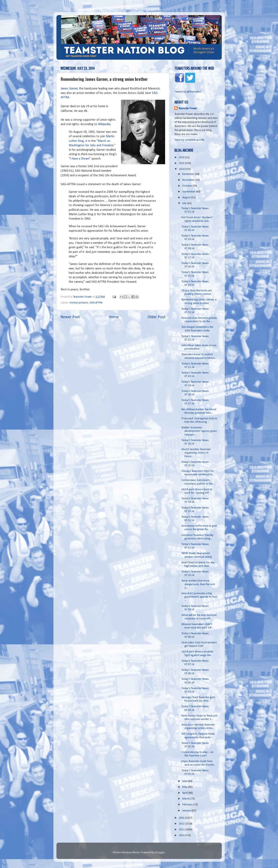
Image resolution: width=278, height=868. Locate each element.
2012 (182, 824)
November (189, 180)
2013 (182, 818)
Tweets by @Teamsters (188, 92)
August (187, 198)
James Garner (69, 89)
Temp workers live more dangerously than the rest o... (198, 584)
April (185, 793)
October (187, 186)
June (185, 781)
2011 (182, 830)
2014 (182, 169)
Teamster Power (188, 108)
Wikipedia (104, 124)
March (186, 799)
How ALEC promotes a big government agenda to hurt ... (199, 597)
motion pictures (79, 303)
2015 (182, 163)
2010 (182, 835)
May (185, 787)
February (188, 805)
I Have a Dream (80, 159)
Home (114, 317)
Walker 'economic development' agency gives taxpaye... (199, 431)
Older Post (156, 317)
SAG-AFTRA (96, 303)
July (185, 203)
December (189, 174)
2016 (182, 157)
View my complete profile (189, 140)
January (187, 811)
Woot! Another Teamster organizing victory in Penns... (196, 453)
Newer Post (70, 317)
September (189, 192)
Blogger (160, 853)
